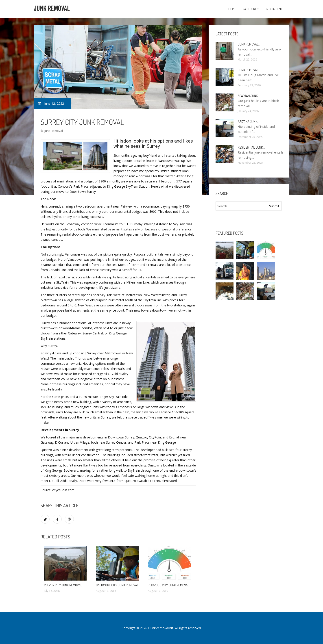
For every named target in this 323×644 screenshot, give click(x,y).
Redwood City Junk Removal (169, 585)
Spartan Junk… (249, 96)
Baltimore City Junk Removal (117, 585)
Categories (251, 9)
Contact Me (274, 9)
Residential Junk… (251, 147)
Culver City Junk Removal (63, 585)
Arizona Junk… (248, 122)
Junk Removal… (249, 44)
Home (232, 9)
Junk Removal (54, 131)
